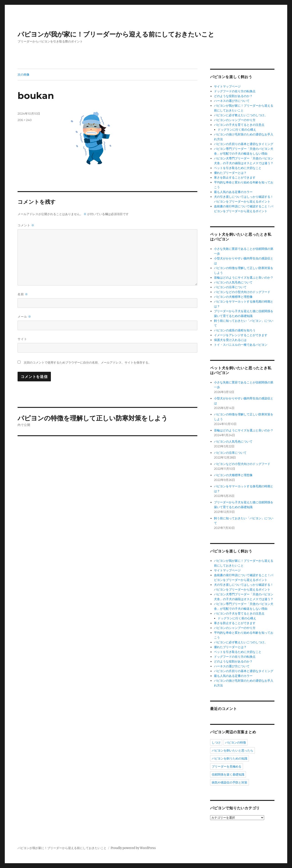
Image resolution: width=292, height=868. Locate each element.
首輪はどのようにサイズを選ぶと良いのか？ (244, 278)
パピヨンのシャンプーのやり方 (235, 120)
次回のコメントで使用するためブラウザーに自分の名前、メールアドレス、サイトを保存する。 (87, 363)
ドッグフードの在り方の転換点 (235, 91)
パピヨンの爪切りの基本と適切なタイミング (244, 144)
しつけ (216, 742)
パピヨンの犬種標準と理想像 (233, 297)
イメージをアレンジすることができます (241, 335)
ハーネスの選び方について (232, 101)
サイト (22, 339)
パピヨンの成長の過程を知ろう (235, 330)
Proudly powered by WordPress (133, 848)
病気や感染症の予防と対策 (229, 782)
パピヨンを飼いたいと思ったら (232, 750)
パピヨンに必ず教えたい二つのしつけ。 (241, 115)
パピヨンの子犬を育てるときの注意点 (239, 125)
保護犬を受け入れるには (230, 340)
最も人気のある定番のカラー (233, 192)
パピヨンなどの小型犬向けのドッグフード (242, 292)
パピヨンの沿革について (230, 287)
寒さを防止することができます (235, 178)
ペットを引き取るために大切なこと (238, 168)
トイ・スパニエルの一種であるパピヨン (241, 345)
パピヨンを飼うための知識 (229, 758)
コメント (26, 225)
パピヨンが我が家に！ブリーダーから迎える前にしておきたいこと (116, 34)
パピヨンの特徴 (236, 742)
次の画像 (23, 74)
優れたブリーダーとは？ (230, 173)
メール (24, 317)
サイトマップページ (227, 86)
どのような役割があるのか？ (233, 96)
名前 (23, 294)
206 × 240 (25, 120)
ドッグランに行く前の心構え (237, 130)
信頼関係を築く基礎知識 (228, 774)
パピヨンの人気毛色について (233, 282)
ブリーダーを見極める (227, 766)
